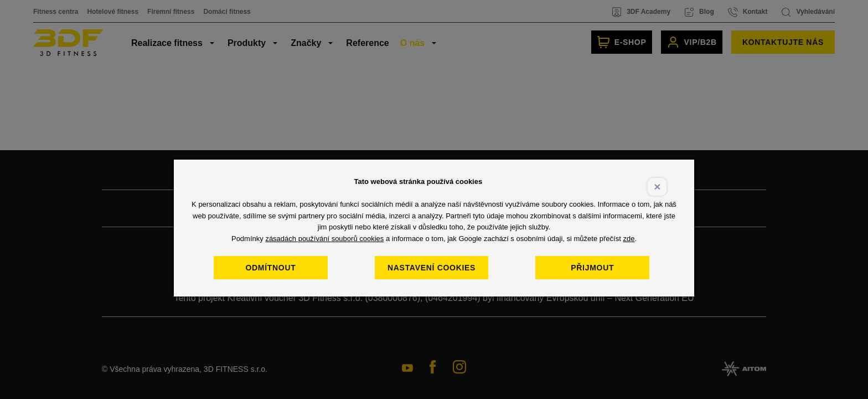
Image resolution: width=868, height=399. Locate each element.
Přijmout (592, 268)
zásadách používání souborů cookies (324, 239)
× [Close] (657, 186)
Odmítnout (270, 268)
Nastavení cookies (432, 268)
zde (629, 239)
